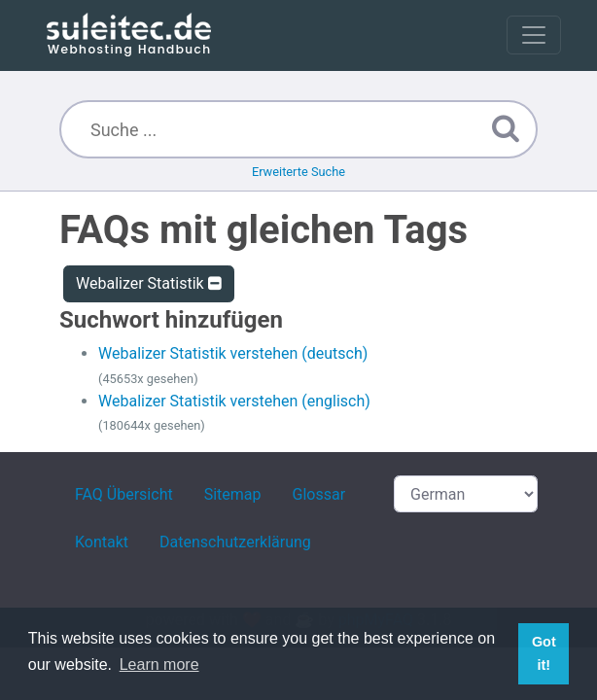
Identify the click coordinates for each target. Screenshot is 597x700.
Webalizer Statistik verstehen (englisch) (234, 401)
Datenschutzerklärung (235, 542)
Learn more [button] (159, 665)
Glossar (319, 494)
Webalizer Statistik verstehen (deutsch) (233, 353)
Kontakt (102, 542)
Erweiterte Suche (298, 172)
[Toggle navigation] (534, 35)
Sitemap (233, 494)
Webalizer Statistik (149, 283)
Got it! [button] (544, 653)
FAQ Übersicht (124, 494)
